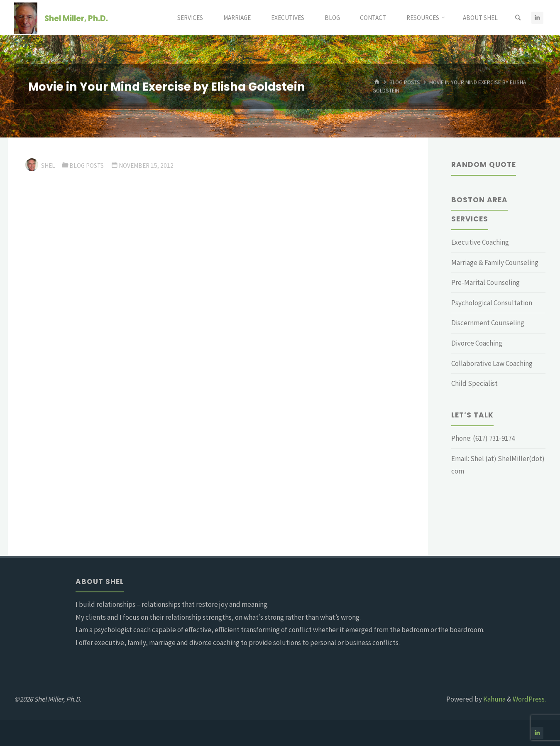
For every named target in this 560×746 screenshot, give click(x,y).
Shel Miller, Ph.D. (76, 18)
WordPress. (529, 699)
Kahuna (494, 699)
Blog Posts (405, 82)
